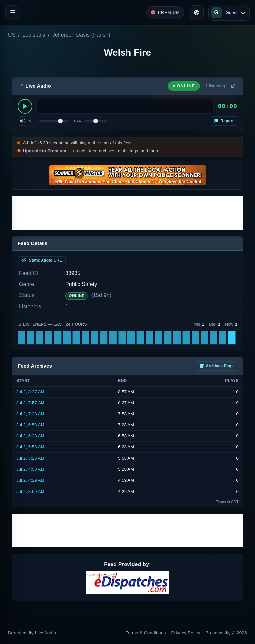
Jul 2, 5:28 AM (30, 458)
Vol (33, 121)
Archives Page (217, 366)
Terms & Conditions (146, 633)
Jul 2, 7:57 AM (30, 403)
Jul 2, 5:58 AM (30, 447)
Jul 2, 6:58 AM (30, 425)
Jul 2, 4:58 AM (30, 469)
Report (224, 121)
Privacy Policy (186, 633)
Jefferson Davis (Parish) (81, 35)
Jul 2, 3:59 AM (30, 491)
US (12, 35)
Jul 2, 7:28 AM (30, 414)
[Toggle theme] (196, 13)
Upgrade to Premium (45, 151)
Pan (78, 121)
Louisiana (34, 35)
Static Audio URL (42, 260)
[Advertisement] (127, 213)
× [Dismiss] (233, 97)
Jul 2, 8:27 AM (30, 392)
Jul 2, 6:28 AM (30, 436)
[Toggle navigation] (13, 13)
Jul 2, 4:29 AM (30, 480)
